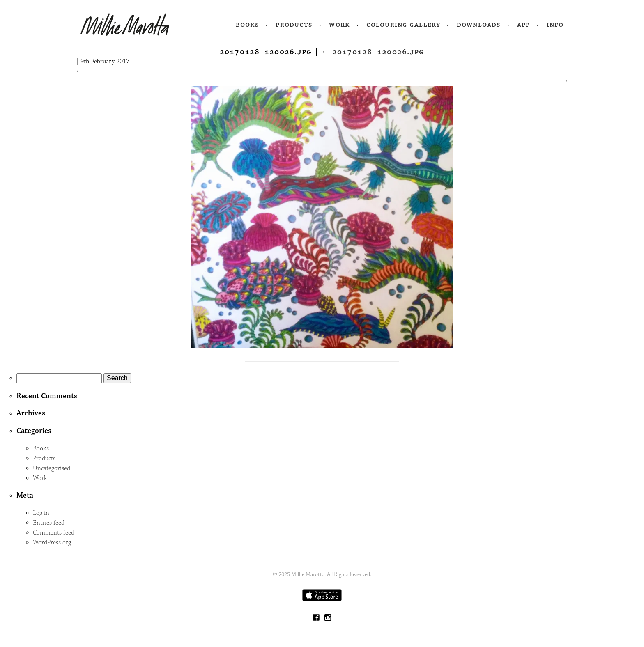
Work (339, 25)
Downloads (479, 25)
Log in (41, 513)
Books (248, 25)
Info (555, 25)
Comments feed (54, 533)
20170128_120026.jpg (373, 52)
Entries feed (49, 523)
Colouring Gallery (403, 25)
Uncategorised (52, 468)
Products (294, 25)
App (523, 25)
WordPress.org (52, 543)
